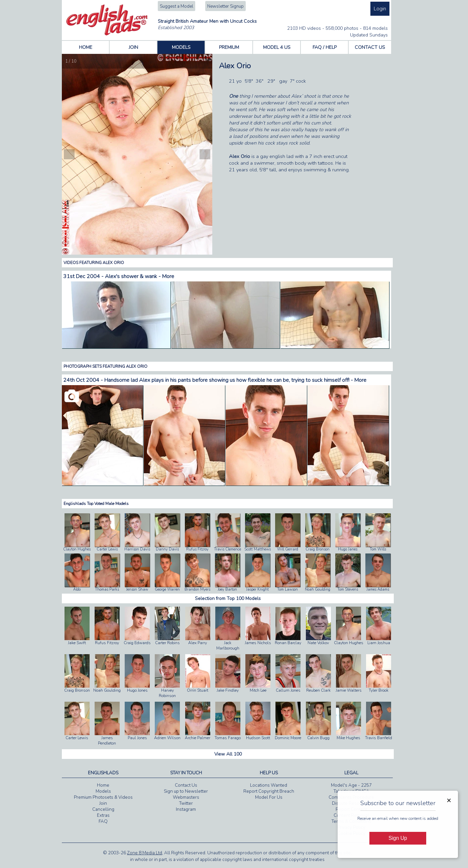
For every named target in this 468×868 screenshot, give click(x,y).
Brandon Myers (197, 589)
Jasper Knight (257, 589)
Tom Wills (378, 549)
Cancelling (103, 809)
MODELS (181, 47)
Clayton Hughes (77, 549)
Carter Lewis (107, 549)
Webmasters (186, 797)
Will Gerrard (288, 549)
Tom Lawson (287, 589)
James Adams (378, 589)
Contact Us (186, 785)
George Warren (167, 589)
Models (103, 791)
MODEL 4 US (277, 47)
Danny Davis (167, 549)
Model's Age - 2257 (351, 785)
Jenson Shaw (137, 589)
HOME (86, 47)
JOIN (133, 47)
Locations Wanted (269, 785)
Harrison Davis (137, 549)
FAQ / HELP (325, 47)
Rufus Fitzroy (197, 549)
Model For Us (269, 797)
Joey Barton (227, 589)
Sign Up (398, 838)
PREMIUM (229, 47)
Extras (103, 815)
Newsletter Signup (225, 6)
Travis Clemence (227, 549)
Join (103, 803)
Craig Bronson (318, 549)
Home (103, 785)
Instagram (186, 809)
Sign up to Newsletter (186, 791)
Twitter (186, 803)
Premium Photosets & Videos (103, 797)
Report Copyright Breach (269, 791)
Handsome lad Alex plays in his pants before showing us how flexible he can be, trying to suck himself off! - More (235, 380)
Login (380, 9)
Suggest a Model (177, 6)
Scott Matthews (258, 549)
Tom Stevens (348, 589)
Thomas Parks (107, 589)
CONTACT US (370, 47)
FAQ (103, 821)
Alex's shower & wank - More (140, 276)
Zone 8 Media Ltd (145, 853)
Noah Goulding (318, 589)
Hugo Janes (348, 549)
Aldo (77, 589)
